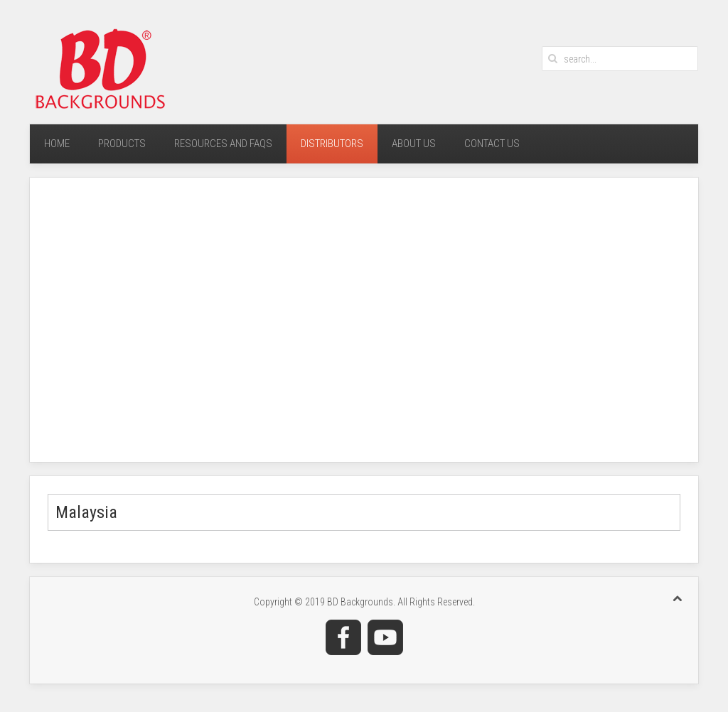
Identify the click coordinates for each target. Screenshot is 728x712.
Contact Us (492, 144)
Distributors (332, 144)
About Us (414, 144)
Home (57, 144)
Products (122, 144)
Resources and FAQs (223, 144)
